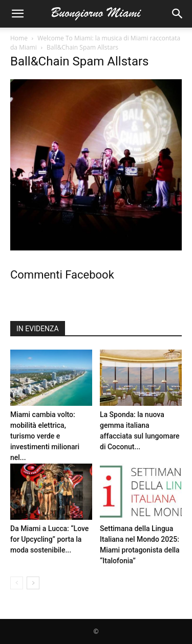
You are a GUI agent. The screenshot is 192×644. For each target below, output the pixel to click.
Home (19, 38)
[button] (17, 14)
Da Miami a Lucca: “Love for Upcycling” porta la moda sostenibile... (49, 539)
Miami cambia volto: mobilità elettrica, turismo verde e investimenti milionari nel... (45, 436)
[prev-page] (17, 583)
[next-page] (33, 583)
